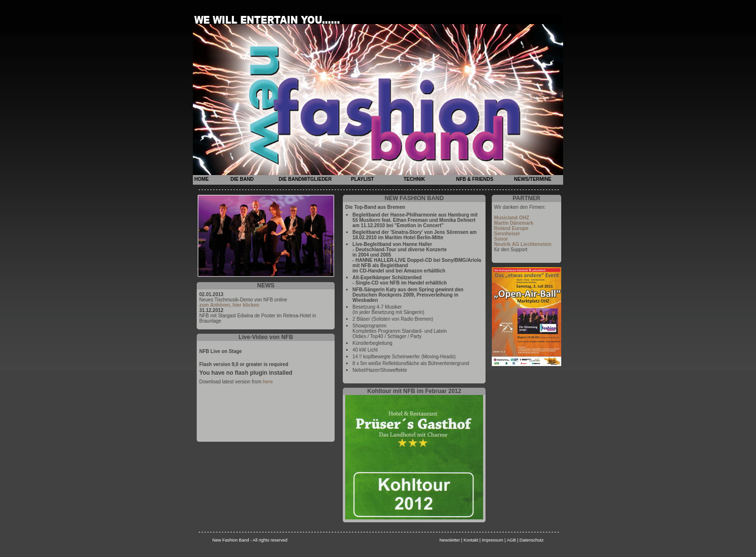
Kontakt (471, 540)
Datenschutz (532, 540)
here (268, 382)
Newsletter (450, 540)
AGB (511, 540)
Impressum (493, 540)
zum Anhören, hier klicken (229, 305)
